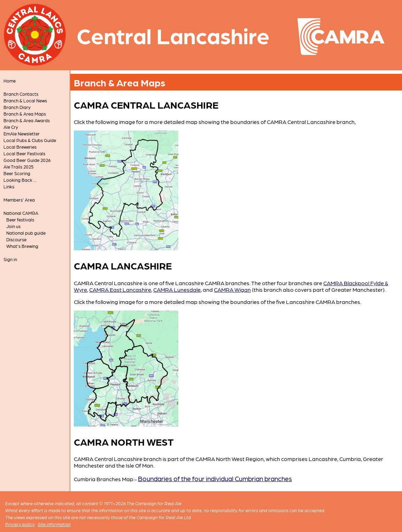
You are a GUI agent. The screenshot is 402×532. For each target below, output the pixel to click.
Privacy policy (20, 524)
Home (10, 81)
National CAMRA (21, 213)
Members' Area (19, 200)
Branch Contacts (21, 94)
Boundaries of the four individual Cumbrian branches (215, 478)
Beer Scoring (17, 173)
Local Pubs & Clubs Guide (30, 140)
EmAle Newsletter (22, 134)
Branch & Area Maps (25, 114)
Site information (54, 524)
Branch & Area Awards (27, 120)
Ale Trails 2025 (18, 167)
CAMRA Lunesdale (177, 290)
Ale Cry (11, 127)
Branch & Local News (25, 100)
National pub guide (26, 233)
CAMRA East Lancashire (120, 290)
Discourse (16, 239)
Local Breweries (20, 147)
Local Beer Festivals (24, 153)
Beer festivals (20, 220)
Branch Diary (17, 107)
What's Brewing (22, 246)
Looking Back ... (20, 180)
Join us (13, 226)
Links (9, 186)
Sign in (10, 259)
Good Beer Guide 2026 (27, 160)
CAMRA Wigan (232, 290)
